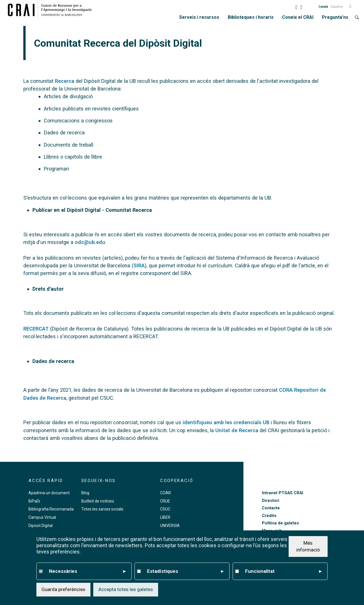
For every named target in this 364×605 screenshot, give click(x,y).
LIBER (165, 517)
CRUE (165, 501)
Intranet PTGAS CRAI (283, 493)
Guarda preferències (63, 589)
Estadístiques (185, 571)
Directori (271, 501)
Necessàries (87, 571)
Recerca (65, 81)
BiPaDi (34, 501)
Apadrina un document (49, 493)
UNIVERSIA (170, 526)
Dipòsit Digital (41, 526)
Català (323, 7)
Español (337, 7)
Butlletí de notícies (98, 501)
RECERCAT (36, 329)
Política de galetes (280, 523)
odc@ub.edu (90, 242)
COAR (166, 493)
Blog (85, 493)
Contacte (271, 508)
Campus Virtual (42, 517)
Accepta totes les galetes (126, 589)
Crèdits (269, 516)
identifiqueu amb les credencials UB (226, 422)
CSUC (165, 509)
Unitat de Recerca (237, 430)
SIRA (139, 265)
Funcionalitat (284, 571)
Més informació (308, 546)
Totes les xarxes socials (102, 509)
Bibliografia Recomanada (51, 509)
